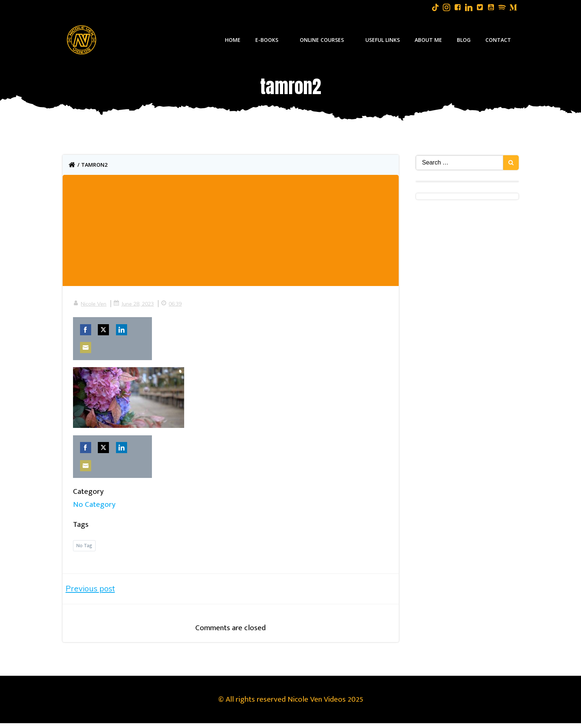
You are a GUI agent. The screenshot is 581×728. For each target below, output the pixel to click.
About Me (429, 40)
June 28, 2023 (134, 305)
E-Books (270, 40)
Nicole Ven (90, 305)
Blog (464, 40)
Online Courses (326, 40)
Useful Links (383, 40)
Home (233, 40)
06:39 (172, 305)
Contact (499, 40)
